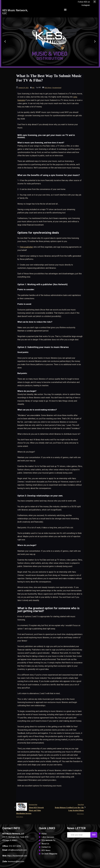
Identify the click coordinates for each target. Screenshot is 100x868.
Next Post (67, 808)
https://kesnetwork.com (17, 856)
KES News (48, 88)
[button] (65, 10)
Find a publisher (26, 247)
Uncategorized (57, 88)
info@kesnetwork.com (17, 850)
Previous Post (33, 809)
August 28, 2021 (24, 88)
